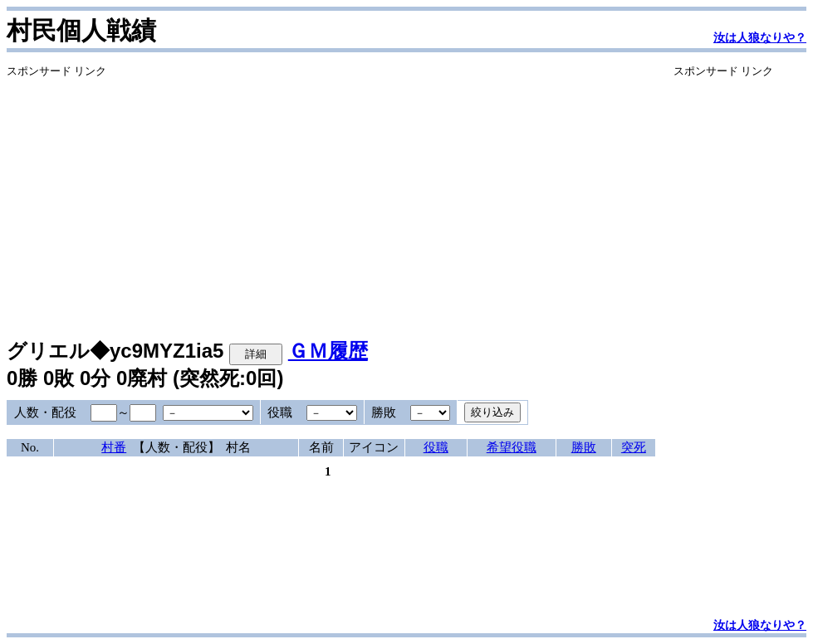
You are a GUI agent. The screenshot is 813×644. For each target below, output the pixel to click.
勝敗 (584, 447)
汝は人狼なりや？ (760, 38)
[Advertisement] (331, 195)
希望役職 (512, 447)
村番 (114, 447)
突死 (634, 447)
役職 (436, 447)
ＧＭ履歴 (328, 351)
